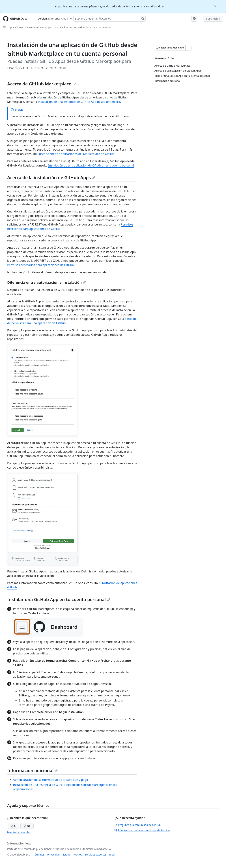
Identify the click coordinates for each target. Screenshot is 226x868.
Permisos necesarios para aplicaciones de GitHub (40, 265)
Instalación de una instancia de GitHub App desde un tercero (79, 102)
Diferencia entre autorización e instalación (47, 282)
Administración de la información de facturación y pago (50, 780)
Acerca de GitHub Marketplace (41, 84)
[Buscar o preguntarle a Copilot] (109, 19)
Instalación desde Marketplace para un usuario (83, 27)
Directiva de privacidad (19, 832)
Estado (66, 855)
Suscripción (213, 19)
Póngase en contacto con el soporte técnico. (142, 830)
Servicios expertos (96, 855)
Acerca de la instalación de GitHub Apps (51, 177)
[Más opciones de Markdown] (188, 48)
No (27, 826)
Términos (39, 855)
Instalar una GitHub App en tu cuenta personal (59, 599)
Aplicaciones (16, 27)
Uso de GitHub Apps (39, 27)
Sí (13, 826)
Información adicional (33, 770)
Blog (112, 855)
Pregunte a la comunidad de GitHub (138, 825)
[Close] (216, 6)
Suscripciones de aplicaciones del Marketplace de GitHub (76, 154)
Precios (78, 855)
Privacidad (53, 855)
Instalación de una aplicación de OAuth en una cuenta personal (91, 165)
